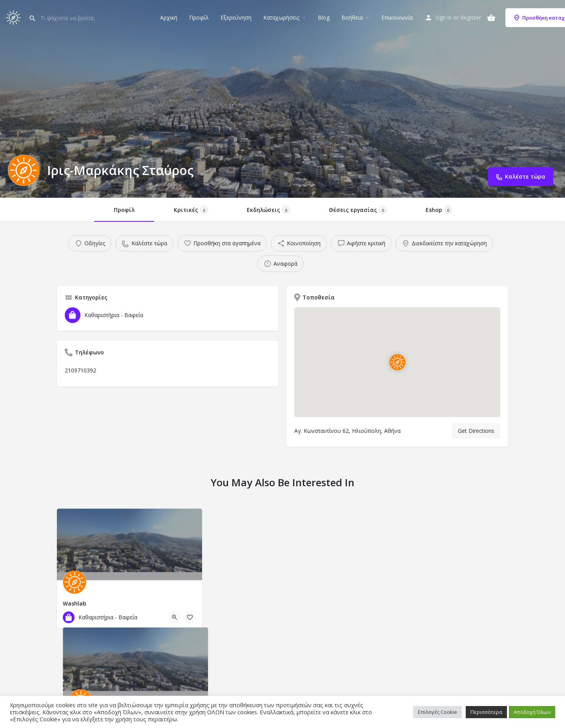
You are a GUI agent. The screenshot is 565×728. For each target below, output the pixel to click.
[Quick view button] (175, 617)
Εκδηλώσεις (268, 210)
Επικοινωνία (397, 17)
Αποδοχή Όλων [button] (532, 712)
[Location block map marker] (397, 362)
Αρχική (169, 17)
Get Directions (476, 431)
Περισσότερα (486, 712)
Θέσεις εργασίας (358, 210)
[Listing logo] (24, 170)
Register (471, 17)
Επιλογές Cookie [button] (437, 712)
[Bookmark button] (190, 617)
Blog (324, 17)
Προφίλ (199, 17)
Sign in (443, 17)
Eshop (439, 210)
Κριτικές (191, 210)
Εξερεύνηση (236, 17)
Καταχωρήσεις (281, 17)
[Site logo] (14, 17)
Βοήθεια (352, 17)
